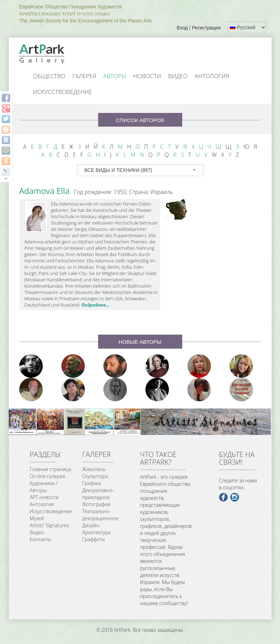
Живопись (94, 469)
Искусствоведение (63, 92)
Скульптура (95, 476)
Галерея (84, 76)
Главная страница (50, 469)
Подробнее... (95, 305)
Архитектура (97, 532)
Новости (147, 76)
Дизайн (91, 525)
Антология (212, 76)
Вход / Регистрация (199, 28)
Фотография (96, 504)
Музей (37, 518)
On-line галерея (47, 476)
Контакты (40, 539)
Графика (92, 483)
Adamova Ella (45, 191)
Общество (49, 76)
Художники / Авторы (44, 487)
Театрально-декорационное (101, 515)
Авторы (115, 76)
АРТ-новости (44, 497)
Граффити (94, 539)
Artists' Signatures (49, 525)
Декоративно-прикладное (98, 494)
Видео (178, 76)
